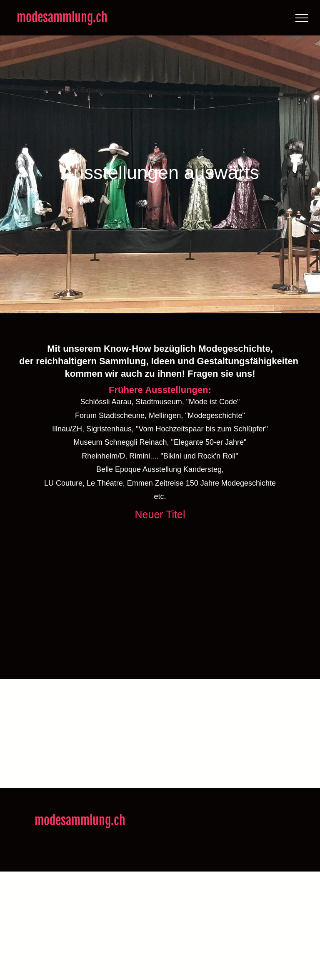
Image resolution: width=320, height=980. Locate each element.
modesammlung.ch (62, 17)
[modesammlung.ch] (47, 585)
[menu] (302, 18)
